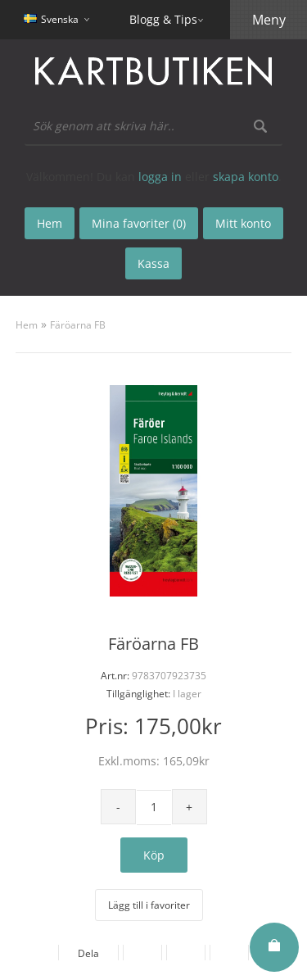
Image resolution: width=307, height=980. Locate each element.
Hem (27, 325)
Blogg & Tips (163, 19)
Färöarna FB (78, 325)
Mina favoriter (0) (139, 223)
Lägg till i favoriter (149, 905)
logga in (160, 177)
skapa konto (246, 177)
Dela (88, 953)
